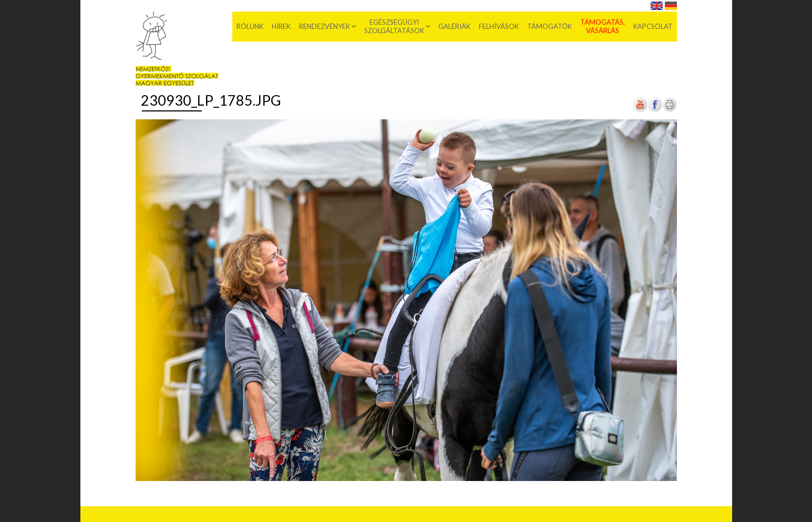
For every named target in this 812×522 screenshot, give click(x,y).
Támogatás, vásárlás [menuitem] (603, 26)
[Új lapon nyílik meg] (655, 110)
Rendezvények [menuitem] (325, 26)
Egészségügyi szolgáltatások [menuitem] (394, 26)
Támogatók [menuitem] (549, 26)
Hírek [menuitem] (281, 26)
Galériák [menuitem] (454, 26)
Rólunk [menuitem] (250, 26)
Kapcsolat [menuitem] (653, 26)
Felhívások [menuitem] (499, 26)
